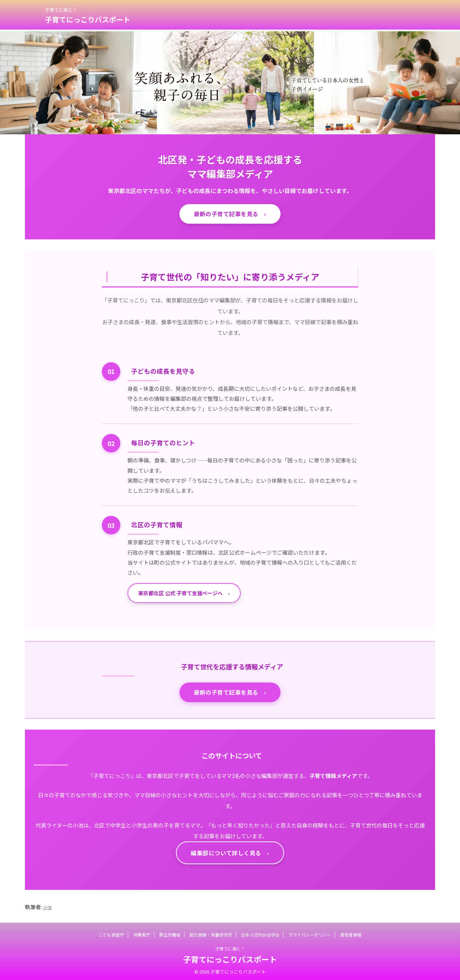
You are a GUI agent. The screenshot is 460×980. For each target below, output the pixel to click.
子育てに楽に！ (230, 947)
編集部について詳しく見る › (230, 853)
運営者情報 (351, 933)
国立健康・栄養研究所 (211, 933)
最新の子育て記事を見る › (230, 214)
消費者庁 (142, 933)
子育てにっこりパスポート (88, 19)
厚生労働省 (170, 933)
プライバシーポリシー (310, 933)
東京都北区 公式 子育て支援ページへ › (184, 593)
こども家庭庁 (111, 933)
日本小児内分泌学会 (260, 933)
